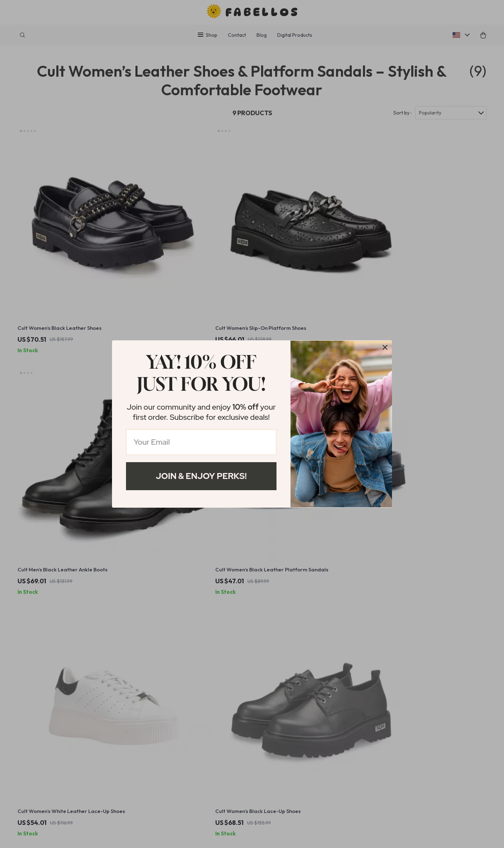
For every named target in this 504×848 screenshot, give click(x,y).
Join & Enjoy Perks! (201, 476)
